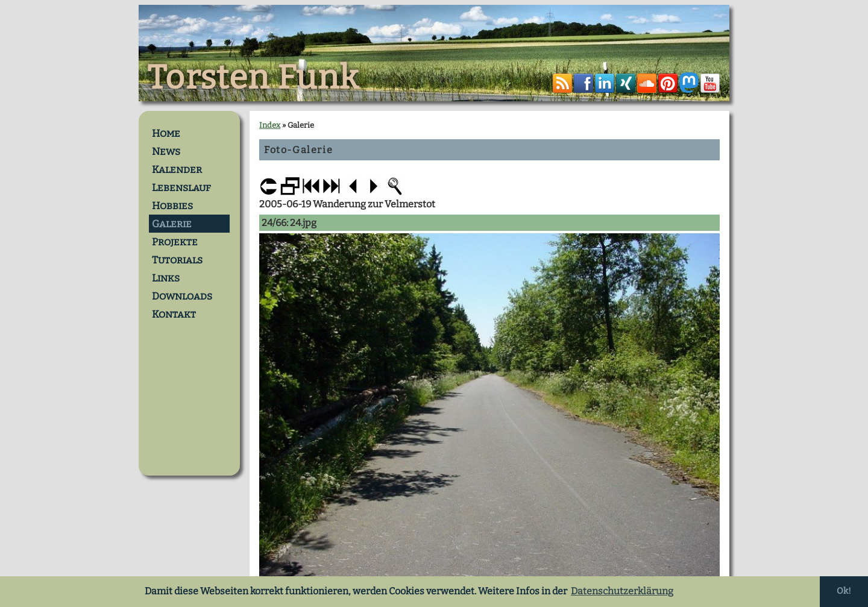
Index (270, 125)
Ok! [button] (844, 591)
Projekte (175, 242)
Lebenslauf (181, 187)
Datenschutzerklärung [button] (622, 591)
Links (166, 278)
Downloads (182, 296)
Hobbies (172, 206)
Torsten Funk (253, 78)
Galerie (172, 224)
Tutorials (177, 260)
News (166, 151)
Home (166, 133)
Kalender (177, 169)
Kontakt (174, 314)
